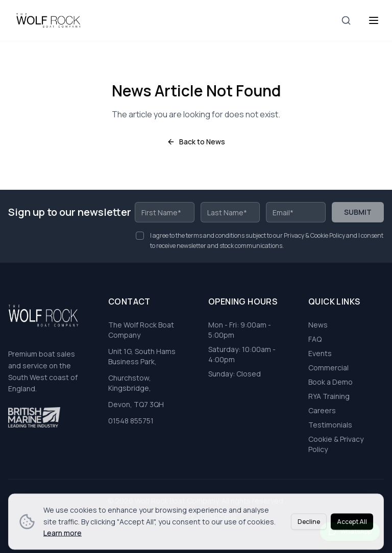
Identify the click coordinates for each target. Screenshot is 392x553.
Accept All (352, 535)
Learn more (63, 547)
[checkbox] (140, 236)
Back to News (196, 142)
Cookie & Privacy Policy (336, 444)
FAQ (315, 339)
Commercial (328, 368)
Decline (309, 535)
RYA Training (329, 396)
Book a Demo (330, 382)
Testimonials (330, 425)
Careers (322, 410)
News (318, 325)
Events (320, 353)
